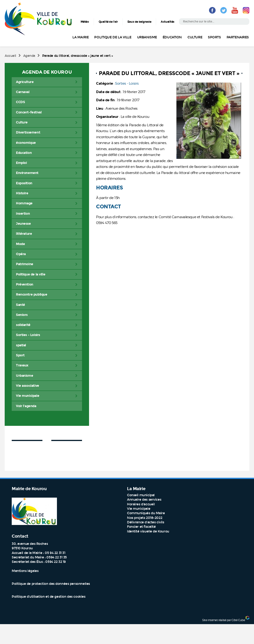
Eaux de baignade (139, 22)
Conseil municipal (141, 495)
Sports (214, 37)
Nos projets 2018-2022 (145, 518)
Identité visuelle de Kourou (148, 531)
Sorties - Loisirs (127, 83)
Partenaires (238, 37)
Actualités (168, 22)
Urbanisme (147, 37)
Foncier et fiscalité (141, 527)
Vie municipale (139, 509)
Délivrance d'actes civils (146, 522)
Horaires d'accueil (141, 504)
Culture (195, 37)
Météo (85, 22)
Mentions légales (25, 571)
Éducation (172, 37)
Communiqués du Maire (146, 513)
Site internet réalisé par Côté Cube (224, 620)
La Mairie (80, 37)
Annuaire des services (144, 500)
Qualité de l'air (108, 22)
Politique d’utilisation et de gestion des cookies (49, 597)
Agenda (29, 56)
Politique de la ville (113, 37)
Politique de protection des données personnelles (51, 584)
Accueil (10, 56)
